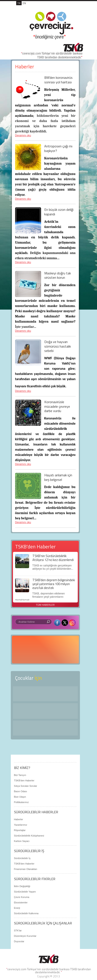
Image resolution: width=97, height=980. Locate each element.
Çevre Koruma (22, 897)
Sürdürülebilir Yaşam (25, 892)
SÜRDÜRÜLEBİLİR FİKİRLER (35, 879)
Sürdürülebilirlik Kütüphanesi (29, 836)
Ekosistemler (21, 902)
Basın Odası (21, 791)
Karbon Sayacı (22, 841)
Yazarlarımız (21, 825)
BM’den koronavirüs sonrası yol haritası (58, 80)
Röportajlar (20, 830)
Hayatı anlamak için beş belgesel (58, 477)
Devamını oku (23, 135)
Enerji (17, 908)
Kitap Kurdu (45, 728)
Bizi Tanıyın (20, 775)
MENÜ (74, 8)
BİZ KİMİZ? (22, 768)
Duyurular (19, 941)
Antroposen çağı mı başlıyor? (58, 148)
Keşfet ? (45, 694)
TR (19, 3)
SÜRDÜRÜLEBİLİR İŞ (29, 851)
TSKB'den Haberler (24, 780)
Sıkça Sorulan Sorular (26, 786)
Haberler (19, 819)
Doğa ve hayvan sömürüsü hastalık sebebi (58, 346)
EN (24, 3)
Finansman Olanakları (26, 869)
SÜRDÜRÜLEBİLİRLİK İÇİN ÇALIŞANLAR (43, 923)
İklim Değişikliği (22, 886)
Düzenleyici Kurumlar (25, 936)
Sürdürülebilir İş (22, 858)
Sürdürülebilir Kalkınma (26, 913)
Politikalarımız (21, 802)
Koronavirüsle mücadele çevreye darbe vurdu (57, 406)
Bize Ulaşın (20, 797)
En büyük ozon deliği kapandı (59, 212)
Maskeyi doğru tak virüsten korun (58, 275)
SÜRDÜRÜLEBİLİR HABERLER (36, 812)
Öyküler (45, 711)
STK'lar (18, 931)
